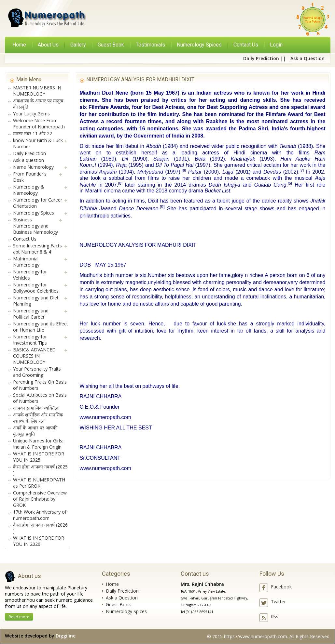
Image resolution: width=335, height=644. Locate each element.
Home (19, 45)
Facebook (281, 587)
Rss (275, 617)
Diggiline (66, 636)
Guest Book (118, 605)
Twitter (278, 602)
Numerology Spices (126, 611)
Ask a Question (122, 598)
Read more (19, 617)
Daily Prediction (122, 591)
